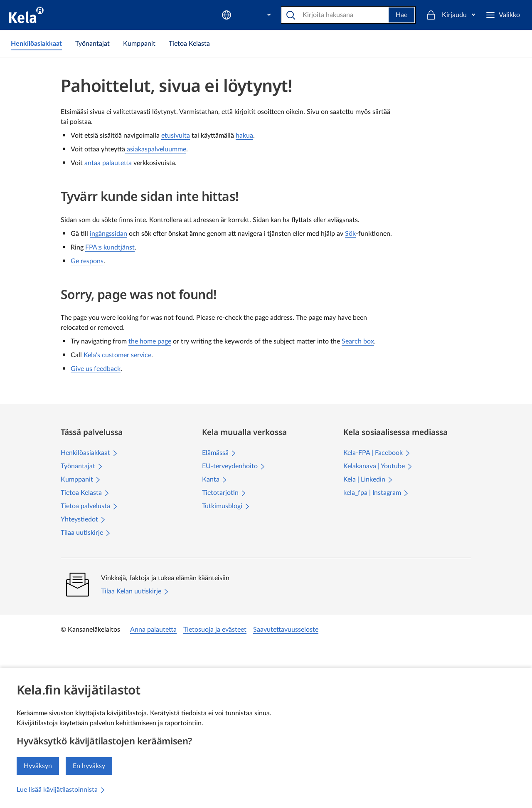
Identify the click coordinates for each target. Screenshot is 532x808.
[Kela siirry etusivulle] (26, 15)
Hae (388, 15)
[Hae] (322, 15)
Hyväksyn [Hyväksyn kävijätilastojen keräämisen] (38, 766)
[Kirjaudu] (496, 15)
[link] (36, 44)
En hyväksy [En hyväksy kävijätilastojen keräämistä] (89, 766)
